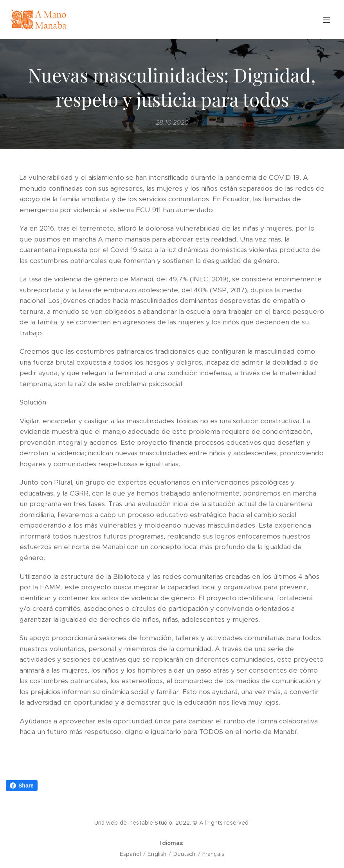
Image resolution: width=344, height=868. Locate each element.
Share (22, 786)
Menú (326, 20)
